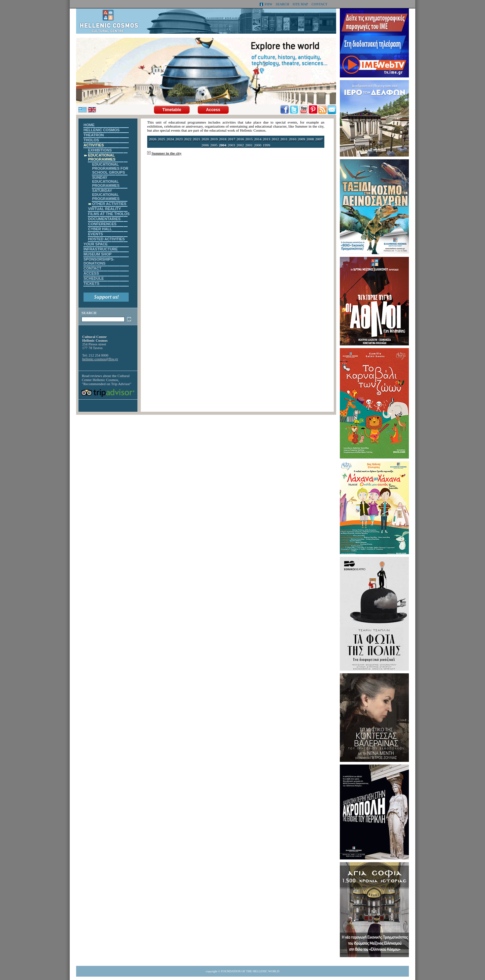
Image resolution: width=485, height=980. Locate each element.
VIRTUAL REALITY (104, 209)
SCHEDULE (94, 278)
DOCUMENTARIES (104, 219)
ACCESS (91, 273)
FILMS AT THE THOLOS (109, 214)
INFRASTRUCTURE (101, 249)
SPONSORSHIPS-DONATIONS (99, 261)
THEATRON (94, 135)
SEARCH (283, 4)
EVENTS (95, 234)
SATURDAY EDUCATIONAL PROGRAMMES (106, 195)
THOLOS (91, 140)
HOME (89, 125)
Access (213, 110)
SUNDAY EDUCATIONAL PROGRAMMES (106, 181)
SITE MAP (300, 4)
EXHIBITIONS (100, 150)
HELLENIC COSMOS (102, 130)
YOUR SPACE (96, 244)
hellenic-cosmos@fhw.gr (100, 359)
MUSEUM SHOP (98, 254)
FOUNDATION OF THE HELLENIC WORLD (250, 971)
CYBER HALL (100, 229)
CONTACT (319, 4)
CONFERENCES (102, 224)
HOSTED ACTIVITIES (106, 239)
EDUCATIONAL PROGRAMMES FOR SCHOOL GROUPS (110, 168)
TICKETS (91, 283)
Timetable (172, 110)
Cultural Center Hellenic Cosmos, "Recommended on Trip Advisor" (107, 380)
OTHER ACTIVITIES (109, 204)
